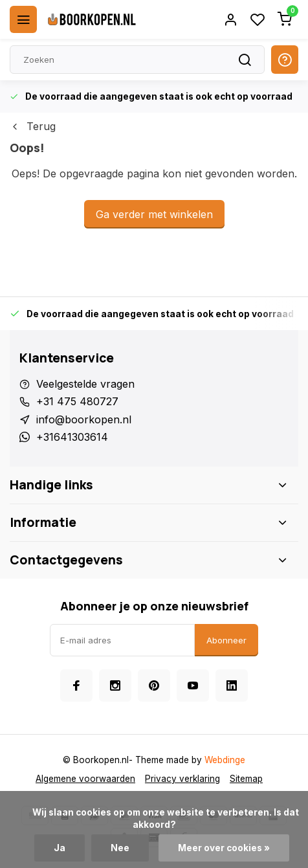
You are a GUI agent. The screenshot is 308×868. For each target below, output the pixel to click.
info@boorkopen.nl (84, 419)
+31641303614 (72, 437)
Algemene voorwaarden (85, 779)
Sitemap (246, 779)
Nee (120, 848)
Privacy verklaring (182, 779)
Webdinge (225, 760)
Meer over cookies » (224, 848)
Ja (60, 848)
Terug (33, 126)
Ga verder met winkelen (154, 214)
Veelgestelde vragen (85, 384)
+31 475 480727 (77, 401)
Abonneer (226, 640)
